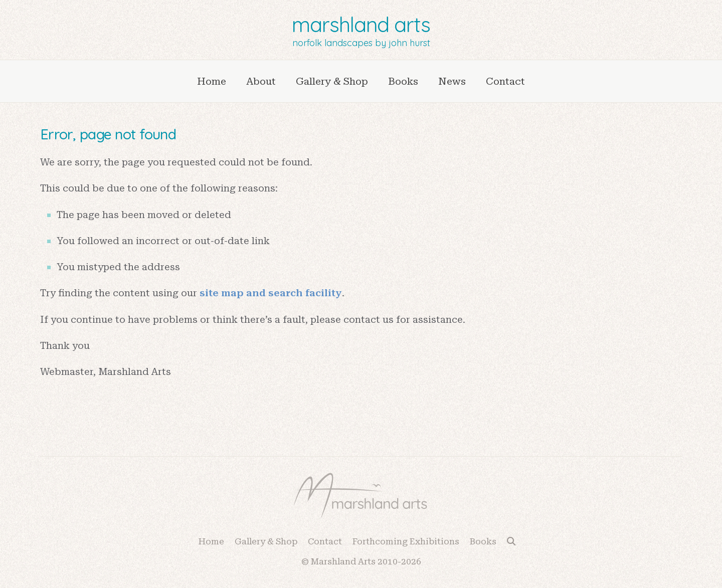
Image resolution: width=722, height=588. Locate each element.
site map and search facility (271, 293)
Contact (505, 81)
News (452, 81)
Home (212, 81)
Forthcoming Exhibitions (406, 541)
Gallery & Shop (332, 81)
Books (403, 81)
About (261, 81)
